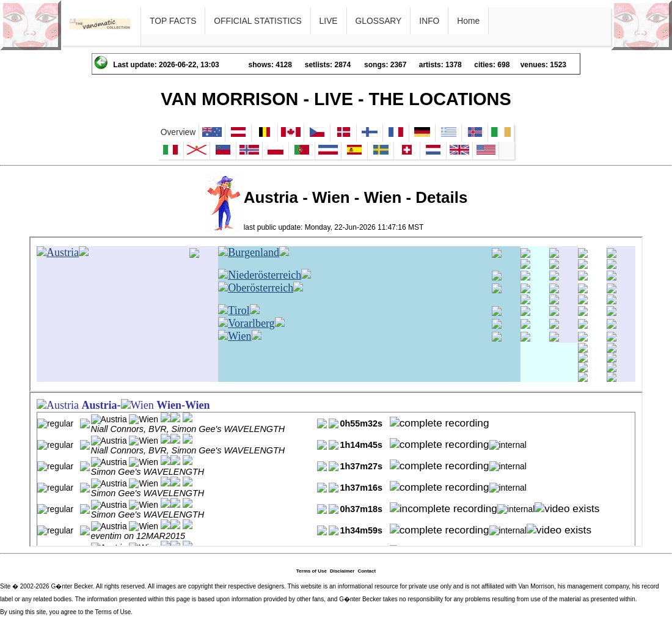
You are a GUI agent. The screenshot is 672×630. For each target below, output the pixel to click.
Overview (178, 132)
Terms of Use (312, 571)
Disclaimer (342, 571)
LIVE (329, 21)
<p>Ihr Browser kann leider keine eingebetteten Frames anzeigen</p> (336, 314)
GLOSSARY (379, 21)
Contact (367, 571)
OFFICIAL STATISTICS (257, 21)
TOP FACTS (173, 21)
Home (468, 21)
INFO (429, 21)
